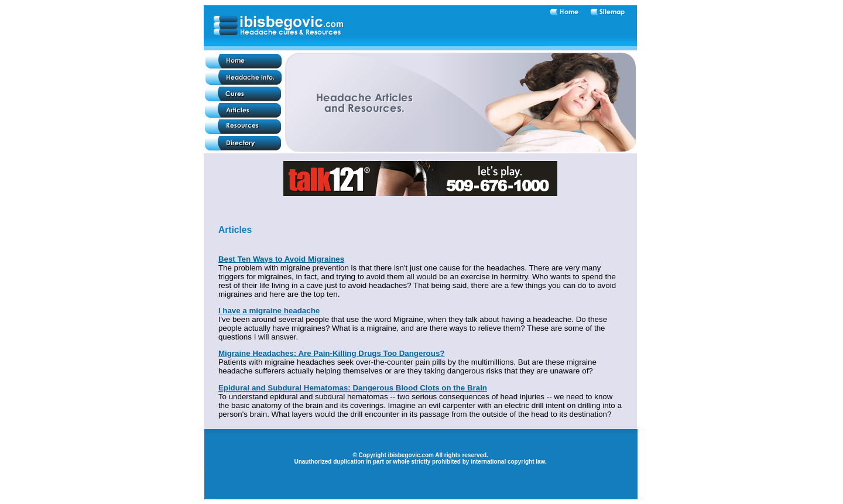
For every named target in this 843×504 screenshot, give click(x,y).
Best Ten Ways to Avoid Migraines (281, 259)
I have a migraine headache (269, 311)
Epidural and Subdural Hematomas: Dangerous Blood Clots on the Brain (353, 388)
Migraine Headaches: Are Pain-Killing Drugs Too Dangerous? (332, 353)
